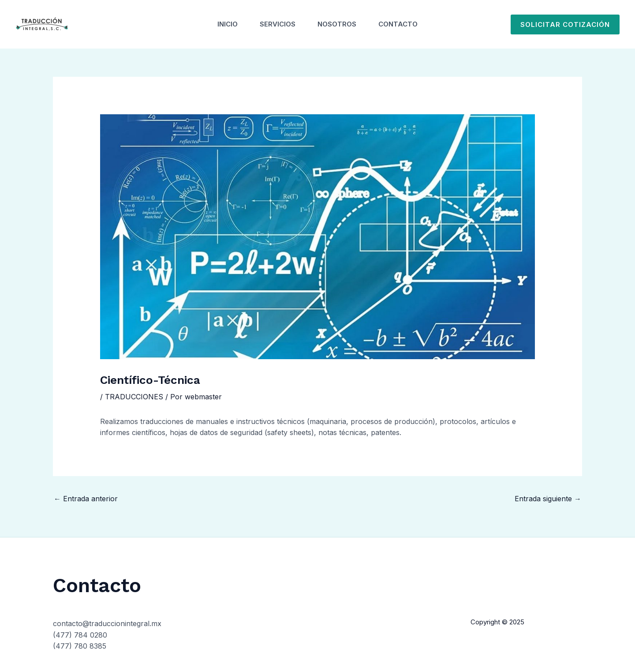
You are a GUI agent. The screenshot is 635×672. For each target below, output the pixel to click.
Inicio (228, 24)
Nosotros (337, 24)
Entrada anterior (86, 499)
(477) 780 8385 (80, 646)
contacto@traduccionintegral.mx (107, 623)
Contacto (398, 24)
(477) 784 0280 (80, 635)
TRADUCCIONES (134, 397)
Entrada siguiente (548, 499)
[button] (565, 24)
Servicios (278, 24)
